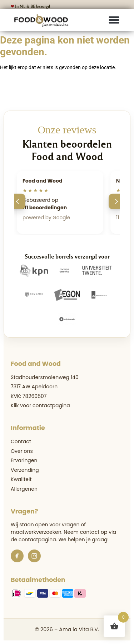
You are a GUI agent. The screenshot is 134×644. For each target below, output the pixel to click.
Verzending (25, 470)
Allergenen (24, 489)
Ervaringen (24, 460)
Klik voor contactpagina (40, 405)
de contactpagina (33, 540)
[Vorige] (18, 201)
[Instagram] (34, 556)
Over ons (22, 451)
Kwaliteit (21, 479)
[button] (114, 20)
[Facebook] (17, 556)
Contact (21, 441)
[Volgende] (116, 201)
